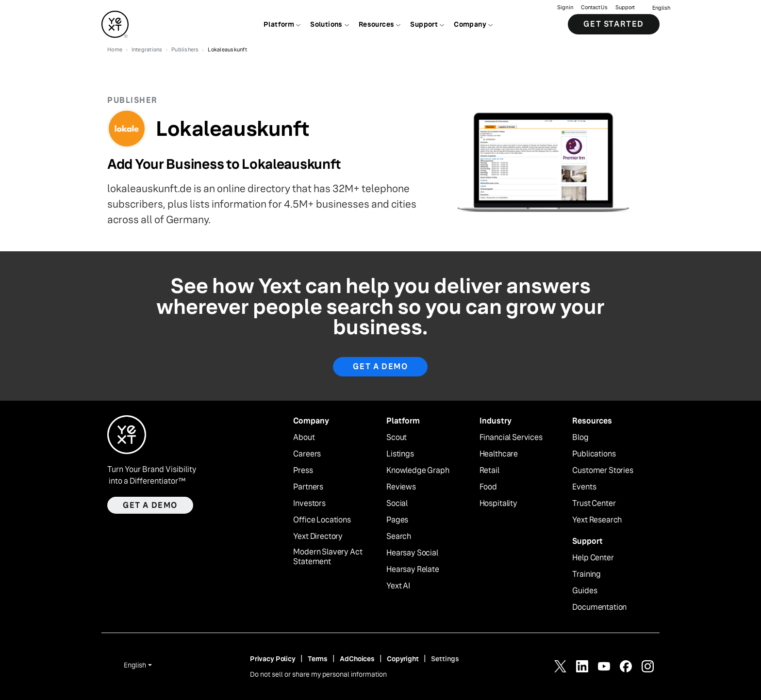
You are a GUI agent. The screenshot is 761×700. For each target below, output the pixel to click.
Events (584, 487)
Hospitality (498, 504)
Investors (309, 504)
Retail (489, 471)
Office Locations (322, 520)
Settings (445, 659)
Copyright (403, 659)
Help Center (593, 558)
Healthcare (499, 454)
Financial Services (511, 438)
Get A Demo (380, 366)
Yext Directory (318, 537)
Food (488, 487)
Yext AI (398, 586)
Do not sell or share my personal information (318, 674)
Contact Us (594, 8)
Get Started (614, 24)
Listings (400, 454)
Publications (594, 454)
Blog (580, 438)
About (304, 438)
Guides (585, 591)
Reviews (401, 487)
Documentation (599, 607)
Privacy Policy (273, 659)
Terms (318, 659)
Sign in (565, 8)
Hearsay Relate (413, 570)
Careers (307, 454)
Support (625, 8)
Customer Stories (603, 471)
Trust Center (594, 504)
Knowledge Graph (418, 471)
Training (587, 574)
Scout (397, 438)
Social (397, 504)
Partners (308, 487)
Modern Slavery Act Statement (328, 557)
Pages (397, 520)
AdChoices (357, 659)
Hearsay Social (412, 553)
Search (399, 537)
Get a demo (150, 505)
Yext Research (597, 520)
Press (303, 471)
